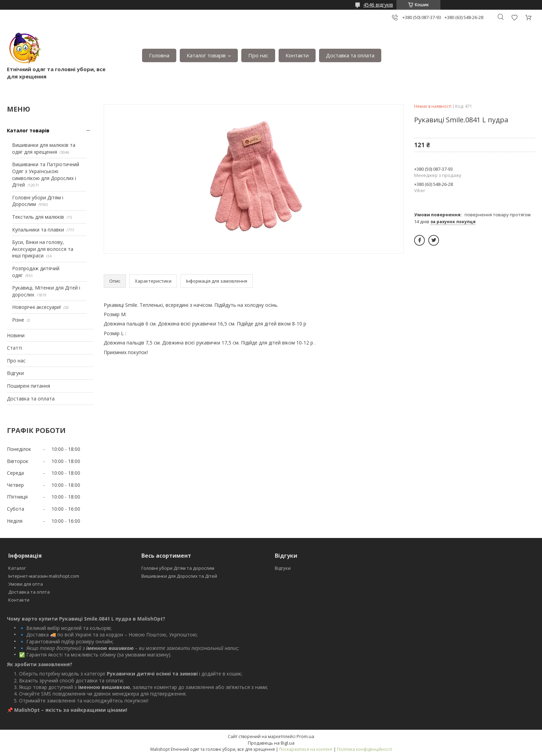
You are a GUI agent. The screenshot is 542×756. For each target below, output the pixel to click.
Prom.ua (305, 736)
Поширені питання (29, 386)
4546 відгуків (378, 5)
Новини (16, 335)
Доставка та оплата (350, 55)
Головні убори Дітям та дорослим (178, 568)
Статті (15, 348)
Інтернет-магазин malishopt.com (44, 576)
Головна (159, 55)
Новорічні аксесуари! (36, 307)
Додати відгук (514, 17)
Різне (18, 320)
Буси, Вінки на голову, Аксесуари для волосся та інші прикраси (43, 249)
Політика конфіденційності (365, 749)
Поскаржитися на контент (306, 749)
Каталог (17, 568)
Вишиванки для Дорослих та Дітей (179, 576)
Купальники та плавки (38, 230)
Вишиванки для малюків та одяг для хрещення (44, 148)
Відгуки (15, 373)
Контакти (297, 55)
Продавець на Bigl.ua (271, 743)
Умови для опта (26, 584)
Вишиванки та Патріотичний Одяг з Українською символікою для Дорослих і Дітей (46, 174)
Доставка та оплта (29, 592)
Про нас (258, 55)
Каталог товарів (206, 55)
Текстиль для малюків (38, 217)
